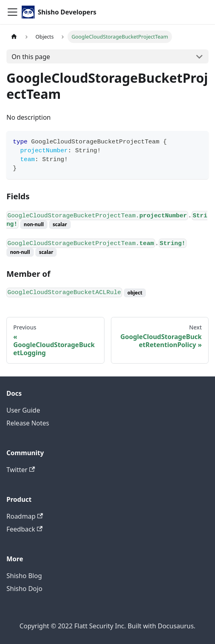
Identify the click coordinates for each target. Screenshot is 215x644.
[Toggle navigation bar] (12, 12)
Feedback (25, 529)
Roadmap (25, 516)
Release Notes (28, 423)
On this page (31, 57)
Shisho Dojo (24, 589)
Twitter (21, 470)
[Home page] (14, 37)
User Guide (23, 410)
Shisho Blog (24, 576)
